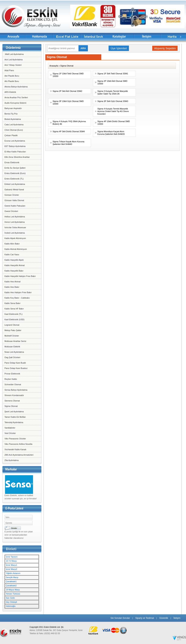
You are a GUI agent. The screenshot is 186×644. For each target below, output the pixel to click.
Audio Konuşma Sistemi (15, 103)
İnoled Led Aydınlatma (15, 233)
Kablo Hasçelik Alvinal (15, 265)
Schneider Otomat (13, 384)
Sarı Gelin (10, 598)
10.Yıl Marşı (11, 561)
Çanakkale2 (11, 586)
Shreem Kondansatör (14, 395)
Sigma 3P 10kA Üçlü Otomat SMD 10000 (68, 103)
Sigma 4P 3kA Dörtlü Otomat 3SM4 (69, 131)
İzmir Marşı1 (11, 565)
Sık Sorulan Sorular (120, 618)
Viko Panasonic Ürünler (15, 439)
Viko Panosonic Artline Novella (18, 444)
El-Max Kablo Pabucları (15, 152)
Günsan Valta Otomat (14, 200)
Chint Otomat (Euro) (14, 130)
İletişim (177, 618)
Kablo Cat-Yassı (12, 255)
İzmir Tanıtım (12, 557)
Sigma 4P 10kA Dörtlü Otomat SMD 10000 (114, 123)
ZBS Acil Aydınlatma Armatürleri (19, 455)
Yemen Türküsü (13, 594)
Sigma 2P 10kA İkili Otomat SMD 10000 (112, 82)
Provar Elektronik (12, 374)
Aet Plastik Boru (12, 76)
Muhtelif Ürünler (12, 336)
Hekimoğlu (11, 606)
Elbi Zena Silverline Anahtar (17, 157)
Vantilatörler (10, 428)
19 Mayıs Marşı (13, 590)
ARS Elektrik (10, 92)
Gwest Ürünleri (11, 211)
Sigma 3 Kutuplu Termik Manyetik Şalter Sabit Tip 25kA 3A (113, 92)
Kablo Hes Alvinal (12, 282)
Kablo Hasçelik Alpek (14, 260)
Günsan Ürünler (12, 195)
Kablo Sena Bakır (12, 303)
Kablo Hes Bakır (12, 287)
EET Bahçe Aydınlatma (15, 146)
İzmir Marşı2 (11, 569)
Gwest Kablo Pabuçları (15, 206)
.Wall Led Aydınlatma (14, 54)
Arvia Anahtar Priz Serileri (16, 97)
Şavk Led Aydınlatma (14, 412)
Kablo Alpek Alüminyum (15, 238)
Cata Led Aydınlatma (14, 125)
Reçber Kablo (11, 379)
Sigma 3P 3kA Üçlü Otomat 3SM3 (113, 101)
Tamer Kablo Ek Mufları (15, 417)
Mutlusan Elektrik (12, 347)
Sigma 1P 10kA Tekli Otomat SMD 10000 (68, 75)
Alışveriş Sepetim (165, 48)
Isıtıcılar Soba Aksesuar (15, 227)
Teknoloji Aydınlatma (14, 422)
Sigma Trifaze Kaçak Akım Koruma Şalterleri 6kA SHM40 (68, 143)
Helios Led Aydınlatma (15, 217)
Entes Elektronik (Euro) (15, 173)
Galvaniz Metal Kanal (14, 190)
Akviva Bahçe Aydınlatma (16, 87)
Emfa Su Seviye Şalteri (15, 168)
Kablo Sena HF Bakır (14, 309)
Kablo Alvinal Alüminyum (16, 249)
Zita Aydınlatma (12, 460)
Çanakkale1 (11, 581)
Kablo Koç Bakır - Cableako (17, 298)
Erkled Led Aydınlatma (15, 184)
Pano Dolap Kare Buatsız (16, 368)
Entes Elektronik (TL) (14, 179)
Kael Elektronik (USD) (14, 319)
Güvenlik (164, 618)
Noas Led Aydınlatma (14, 352)
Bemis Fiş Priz (11, 114)
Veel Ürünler (10, 433)
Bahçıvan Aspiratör (13, 108)
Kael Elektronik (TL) (14, 314)
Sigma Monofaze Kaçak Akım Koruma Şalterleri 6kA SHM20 (111, 133)
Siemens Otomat (12, 401)
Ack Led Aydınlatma (14, 60)
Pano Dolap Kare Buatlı (15, 363)
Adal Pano (9, 70)
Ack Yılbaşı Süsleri (13, 65)
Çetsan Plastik (11, 135)
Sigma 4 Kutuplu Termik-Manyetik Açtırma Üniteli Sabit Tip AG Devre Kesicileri (113, 111)
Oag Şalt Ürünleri (12, 357)
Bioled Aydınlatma (13, 119)
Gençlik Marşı (12, 577)
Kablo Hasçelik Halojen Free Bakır (20, 276)
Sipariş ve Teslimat (145, 618)
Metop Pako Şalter (13, 330)
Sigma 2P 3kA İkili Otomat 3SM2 (67, 91)
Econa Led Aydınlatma (15, 141)
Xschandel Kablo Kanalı (15, 449)
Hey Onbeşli (11, 602)
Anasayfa (54, 66)
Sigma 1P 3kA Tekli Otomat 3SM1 (113, 74)
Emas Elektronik (12, 162)
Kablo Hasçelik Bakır (14, 271)
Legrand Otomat (12, 325)
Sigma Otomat (11, 406)
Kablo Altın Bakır (12, 244)
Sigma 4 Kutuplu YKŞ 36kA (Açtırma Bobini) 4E (69, 123)
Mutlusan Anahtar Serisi (15, 341)
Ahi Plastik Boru (12, 81)
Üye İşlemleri (119, 48)
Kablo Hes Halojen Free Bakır (18, 292)
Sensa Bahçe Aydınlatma (16, 390)
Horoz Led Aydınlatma (15, 222)
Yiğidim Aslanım (13, 573)
